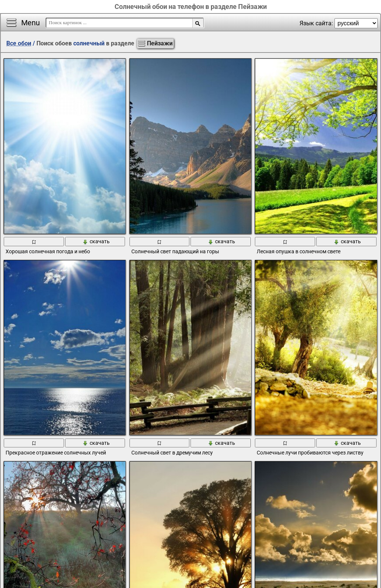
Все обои (19, 43)
